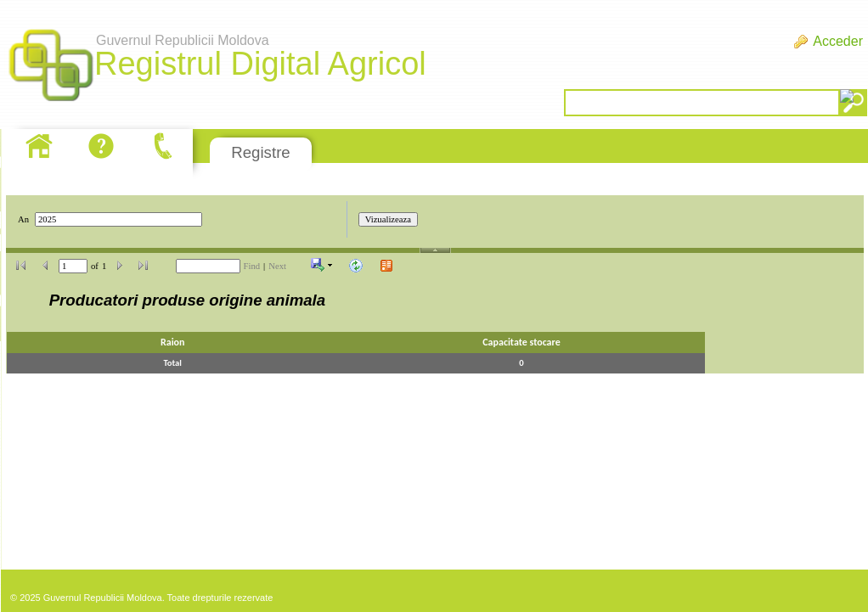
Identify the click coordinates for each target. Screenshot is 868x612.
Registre (260, 152)
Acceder (838, 41)
